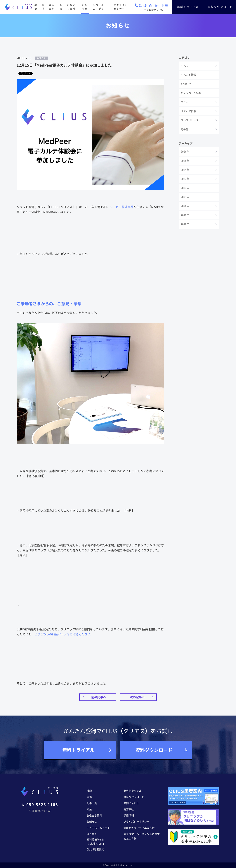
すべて (185, 66)
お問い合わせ (131, 803)
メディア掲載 (188, 111)
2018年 (185, 224)
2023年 (185, 179)
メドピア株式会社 (122, 207)
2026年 (185, 152)
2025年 (185, 161)
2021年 (185, 197)
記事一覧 (92, 803)
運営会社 (129, 809)
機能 (36, 7)
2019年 (185, 215)
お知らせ (85, 7)
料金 (61, 7)
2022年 (185, 188)
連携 (43, 7)
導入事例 (52, 7)
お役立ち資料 (71, 7)
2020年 (185, 206)
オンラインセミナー (121, 7)
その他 (185, 129)
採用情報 (129, 816)
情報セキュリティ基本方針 (139, 828)
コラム (185, 102)
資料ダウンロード (220, 7)
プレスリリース (190, 120)
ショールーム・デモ (100, 7)
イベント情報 (188, 75)
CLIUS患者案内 (95, 849)
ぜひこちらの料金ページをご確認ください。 (64, 634)
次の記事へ (137, 697)
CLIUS (18, 7)
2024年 (185, 170)
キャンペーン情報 (191, 93)
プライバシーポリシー (136, 822)
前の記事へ (99, 697)
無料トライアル (188, 7)
